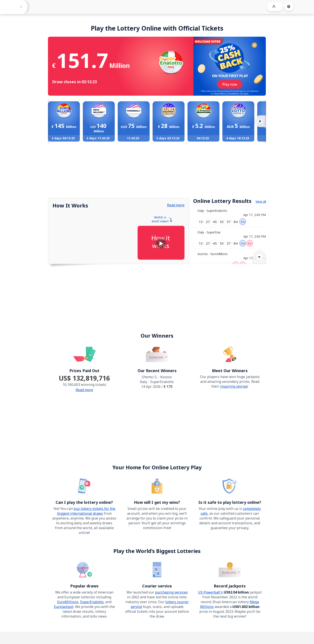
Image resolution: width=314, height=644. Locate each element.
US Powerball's (210, 592)
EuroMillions (68, 602)
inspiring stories (234, 386)
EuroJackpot (64, 607)
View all (261, 202)
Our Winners (157, 336)
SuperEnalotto (92, 602)
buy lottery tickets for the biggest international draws (86, 511)
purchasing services (171, 592)
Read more (176, 205)
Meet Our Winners (230, 371)
